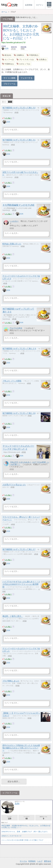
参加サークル (43, 818)
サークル (23, 861)
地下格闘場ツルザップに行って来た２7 (19, 549)
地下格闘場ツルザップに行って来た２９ (19, 349)
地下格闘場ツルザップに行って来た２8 (19, 413)
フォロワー (27, 818)
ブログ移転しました (11, 681)
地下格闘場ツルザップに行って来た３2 (19, 108)
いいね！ (8, 118)
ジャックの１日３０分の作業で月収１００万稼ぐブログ (22, 840)
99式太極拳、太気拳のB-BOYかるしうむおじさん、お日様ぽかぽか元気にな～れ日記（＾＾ (26, 826)
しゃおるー (14, 221)
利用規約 (32, 861)
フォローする (26, 78)
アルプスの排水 (16, 328)
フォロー (10, 818)
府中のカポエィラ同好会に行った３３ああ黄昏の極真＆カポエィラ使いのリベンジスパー (21, 748)
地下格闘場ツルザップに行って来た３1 (19, 140)
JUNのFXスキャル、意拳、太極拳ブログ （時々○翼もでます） (25, 832)
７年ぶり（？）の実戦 (12, 381)
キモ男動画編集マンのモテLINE (19, 205)
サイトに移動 (9, 78)
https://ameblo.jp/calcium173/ (13, 43)
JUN (5, 48)
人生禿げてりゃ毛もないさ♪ (14, 485)
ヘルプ (40, 861)
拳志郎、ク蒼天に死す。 (13, 616)
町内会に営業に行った (12, 244)
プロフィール (9, 84)
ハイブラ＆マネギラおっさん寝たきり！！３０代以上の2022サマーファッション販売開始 (21, 584)
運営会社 (48, 861)
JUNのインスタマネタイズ (11, 836)
